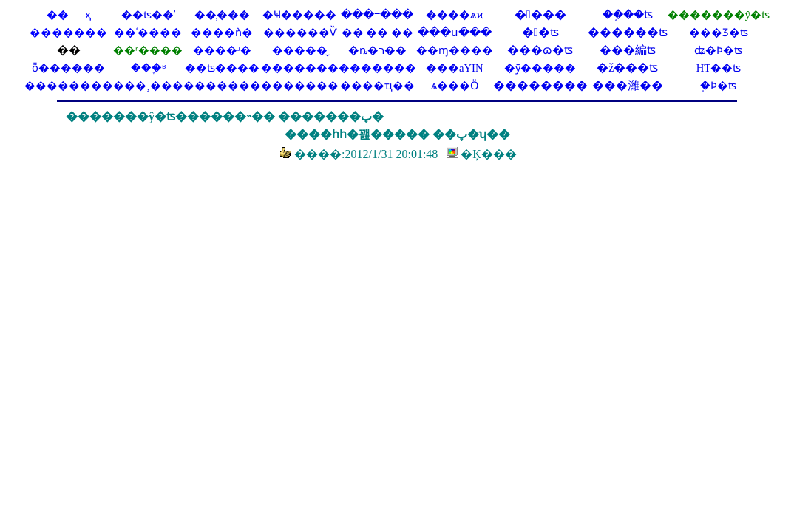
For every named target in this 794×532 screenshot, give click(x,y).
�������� (69, 86)
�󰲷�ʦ (540, 32)
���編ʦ (628, 50)
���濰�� (628, 85)
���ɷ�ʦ (540, 50)
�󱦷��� (540, 14)
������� (300, 86)
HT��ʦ (719, 68)
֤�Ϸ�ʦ (718, 86)
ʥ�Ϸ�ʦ (718, 50)
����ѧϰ (455, 15)
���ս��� (455, 33)
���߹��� (377, 15)
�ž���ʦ (627, 68)
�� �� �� (377, 33)
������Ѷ (300, 33)
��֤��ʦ (628, 14)
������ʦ (628, 32)
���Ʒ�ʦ (719, 33)
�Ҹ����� (299, 15)
